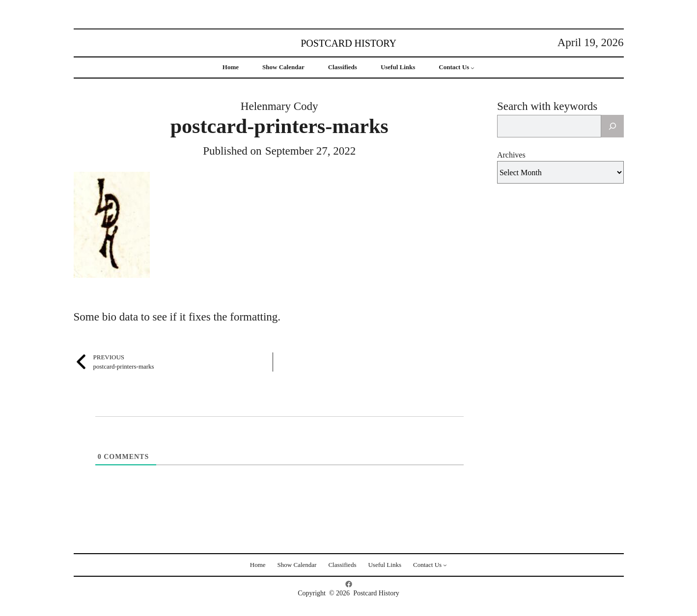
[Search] (613, 126)
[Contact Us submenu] (473, 68)
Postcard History (348, 43)
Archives (511, 155)
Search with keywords (547, 106)
